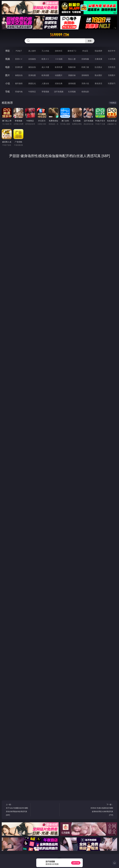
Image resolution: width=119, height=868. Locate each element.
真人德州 (32, 51)
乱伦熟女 (98, 67)
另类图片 (112, 75)
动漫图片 (59, 75)
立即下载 (76, 863)
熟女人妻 (72, 59)
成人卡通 (45, 67)
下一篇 (101, 810)
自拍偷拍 (32, 59)
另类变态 (112, 67)
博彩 (8, 51)
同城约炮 (19, 92)
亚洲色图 (32, 75)
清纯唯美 (85, 75)
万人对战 (45, 51)
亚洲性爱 (19, 67)
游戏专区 (59, 51)
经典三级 (85, 67)
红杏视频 (72, 92)
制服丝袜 (72, 67)
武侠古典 (59, 83)
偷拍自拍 (32, 67)
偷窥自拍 (19, 75)
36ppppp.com (59, 35)
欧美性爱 (59, 67)
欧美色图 (45, 75)
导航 (8, 92)
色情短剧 (85, 92)
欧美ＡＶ (45, 59)
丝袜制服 (85, 59)
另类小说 (85, 83)
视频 (8, 59)
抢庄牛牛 (112, 51)
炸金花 (85, 51)
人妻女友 (45, 83)
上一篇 (18, 810)
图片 (8, 75)
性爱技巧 (112, 83)
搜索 (90, 41)
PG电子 (19, 51)
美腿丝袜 (72, 75)
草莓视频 (45, 92)
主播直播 (98, 59)
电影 (8, 67)
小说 (8, 83)
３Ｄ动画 (59, 59)
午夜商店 (32, 92)
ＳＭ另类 (112, 59)
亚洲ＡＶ (19, 59)
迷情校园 (72, 83)
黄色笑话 (98, 83)
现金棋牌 (98, 51)
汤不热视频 (59, 92)
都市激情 (19, 83)
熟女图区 (98, 75)
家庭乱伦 (32, 83)
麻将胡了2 (72, 51)
